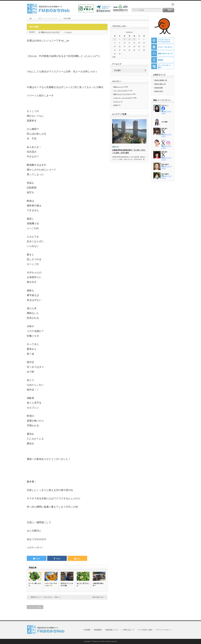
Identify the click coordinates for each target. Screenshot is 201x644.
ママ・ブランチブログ (120, 91)
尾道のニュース (118, 87)
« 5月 (114, 57)
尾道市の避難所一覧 (161, 80)
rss (173, 4)
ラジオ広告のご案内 (145, 630)
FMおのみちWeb (98, 641)
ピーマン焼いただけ (35, 585)
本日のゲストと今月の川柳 (67, 585)
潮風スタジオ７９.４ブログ (50, 32)
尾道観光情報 (159, 88)
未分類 (115, 105)
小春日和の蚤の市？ (98, 585)
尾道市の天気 (159, 91)
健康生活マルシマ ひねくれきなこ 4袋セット (46, 597)
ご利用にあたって (128, 630)
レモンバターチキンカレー (51, 585)
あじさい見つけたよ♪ (83, 585)
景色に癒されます (98, 597)
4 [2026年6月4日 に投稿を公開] (129, 39)
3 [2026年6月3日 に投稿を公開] (124, 39)
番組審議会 (98, 630)
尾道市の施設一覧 (160, 84)
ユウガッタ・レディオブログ (122, 98)
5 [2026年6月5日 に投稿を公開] (134, 39)
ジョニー (69, 32)
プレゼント (117, 102)
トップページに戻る (35, 607)
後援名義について (112, 630)
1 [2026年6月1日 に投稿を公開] (115, 39)
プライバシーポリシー (164, 630)
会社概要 (87, 630)
